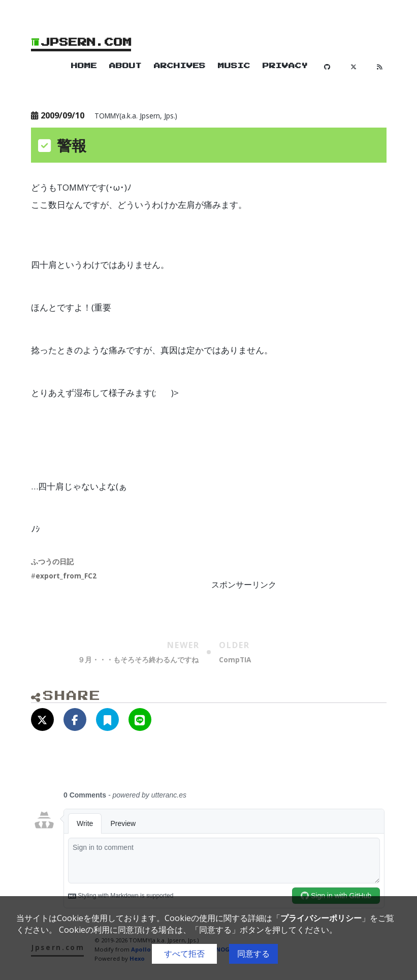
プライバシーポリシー (321, 918)
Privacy (285, 66)
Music (234, 66)
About (125, 66)
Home (84, 66)
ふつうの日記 (52, 561)
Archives (180, 66)
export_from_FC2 (66, 576)
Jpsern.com (82, 42)
